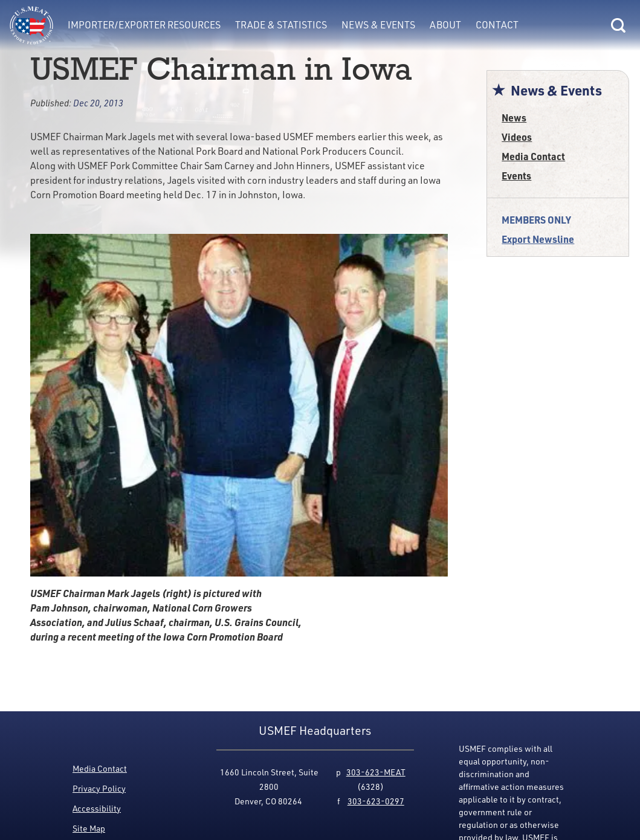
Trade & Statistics (281, 24)
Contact (497, 24)
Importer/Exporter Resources (144, 24)
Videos (517, 137)
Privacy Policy (99, 788)
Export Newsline (538, 239)
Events (516, 176)
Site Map (89, 828)
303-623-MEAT (376, 772)
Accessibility (97, 808)
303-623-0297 (376, 801)
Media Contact (533, 156)
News (514, 118)
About (445, 24)
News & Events (378, 24)
